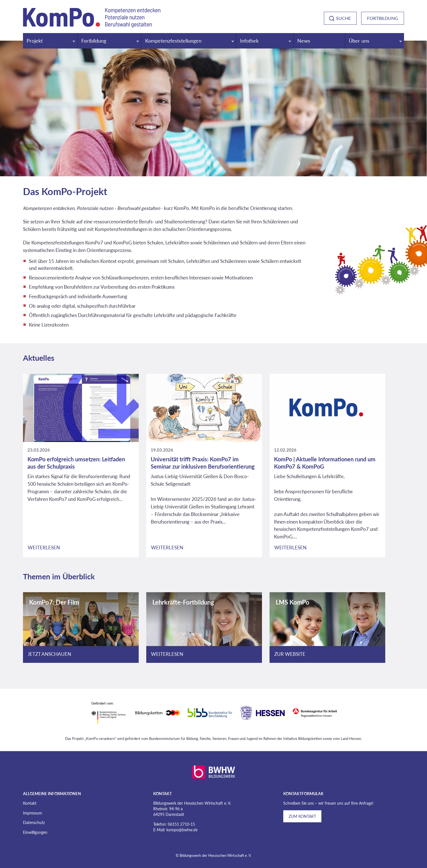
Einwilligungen (35, 832)
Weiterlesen (44, 548)
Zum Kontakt (302, 816)
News (304, 41)
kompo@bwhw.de (182, 830)
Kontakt (30, 803)
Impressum (33, 813)
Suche (343, 18)
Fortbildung (383, 18)
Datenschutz (34, 822)
